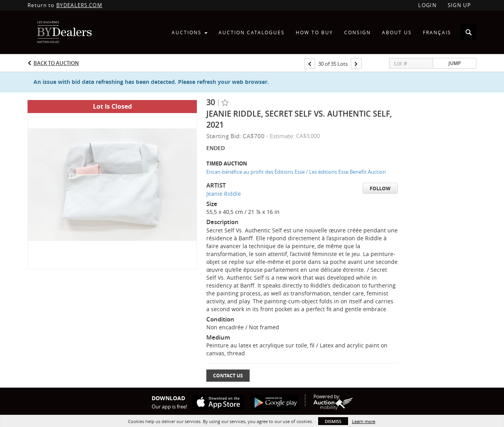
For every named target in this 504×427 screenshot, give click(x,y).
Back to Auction (56, 63)
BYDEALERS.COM (79, 5)
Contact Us (228, 376)
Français (437, 32)
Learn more (364, 421)
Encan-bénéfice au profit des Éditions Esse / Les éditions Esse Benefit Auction (296, 172)
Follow (380, 188)
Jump (455, 63)
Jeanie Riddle (224, 194)
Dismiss (333, 421)
